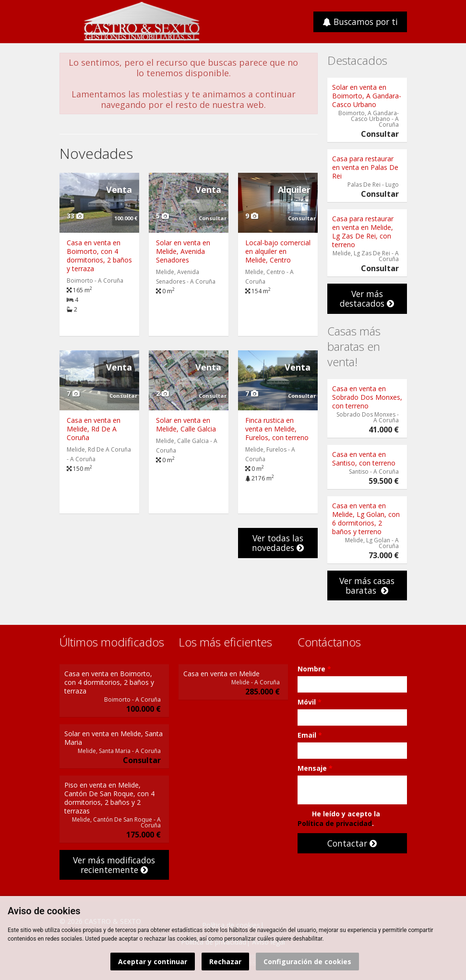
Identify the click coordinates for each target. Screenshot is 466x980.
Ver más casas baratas (367, 586)
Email (310, 735)
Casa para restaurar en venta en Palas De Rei (365, 167)
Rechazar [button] (225, 962)
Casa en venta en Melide (221, 674)
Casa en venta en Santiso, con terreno (364, 459)
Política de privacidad (335, 823)
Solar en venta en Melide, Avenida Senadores (183, 251)
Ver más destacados (367, 299)
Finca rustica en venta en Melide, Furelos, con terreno (277, 429)
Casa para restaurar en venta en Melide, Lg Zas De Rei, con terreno (363, 232)
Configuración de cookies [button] (307, 962)
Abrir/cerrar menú (68, 21)
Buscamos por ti (360, 22)
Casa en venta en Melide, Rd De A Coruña (94, 429)
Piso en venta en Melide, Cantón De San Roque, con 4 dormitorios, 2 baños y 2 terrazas (109, 798)
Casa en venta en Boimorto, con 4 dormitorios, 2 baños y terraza (99, 256)
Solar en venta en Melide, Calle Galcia (186, 424)
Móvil (310, 702)
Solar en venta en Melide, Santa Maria (114, 738)
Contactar (352, 843)
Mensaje (315, 768)
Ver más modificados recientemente (114, 865)
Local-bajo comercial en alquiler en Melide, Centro (278, 251)
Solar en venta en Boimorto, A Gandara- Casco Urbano (367, 96)
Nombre (314, 669)
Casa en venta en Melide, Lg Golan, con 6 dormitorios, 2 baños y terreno (366, 519)
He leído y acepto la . (339, 819)
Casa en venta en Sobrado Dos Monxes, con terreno (367, 397)
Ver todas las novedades (278, 543)
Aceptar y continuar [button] (153, 962)
